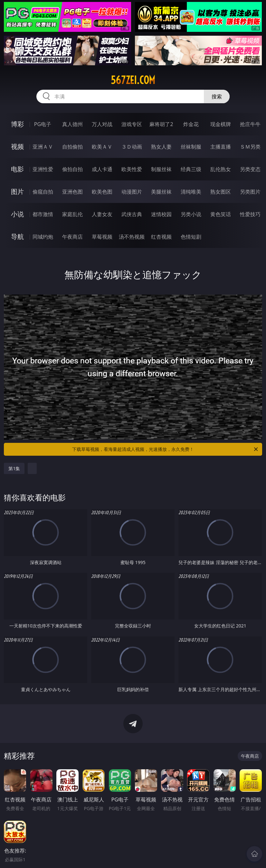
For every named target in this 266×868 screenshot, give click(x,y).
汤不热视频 (132, 237)
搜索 (217, 96)
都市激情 (43, 214)
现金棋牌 (221, 124)
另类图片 (250, 192)
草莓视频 (102, 237)
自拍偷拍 (72, 147)
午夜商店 (72, 237)
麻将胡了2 (161, 124)
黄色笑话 (221, 214)
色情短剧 (191, 237)
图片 (17, 192)
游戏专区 (132, 124)
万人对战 (102, 124)
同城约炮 (43, 237)
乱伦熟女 (221, 169)
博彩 (17, 124)
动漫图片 (132, 192)
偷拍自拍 (72, 169)
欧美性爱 (132, 169)
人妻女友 (102, 214)
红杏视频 (161, 237)
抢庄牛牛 (250, 124)
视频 (17, 146)
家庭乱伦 (72, 214)
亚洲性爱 (43, 169)
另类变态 (250, 169)
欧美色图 (102, 192)
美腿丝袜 (161, 192)
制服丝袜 (161, 169)
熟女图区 (221, 192)
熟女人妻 (161, 147)
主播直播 (221, 147)
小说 (17, 214)
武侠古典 (132, 214)
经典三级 (191, 169)
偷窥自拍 (43, 192)
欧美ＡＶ (102, 147)
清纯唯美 (191, 192)
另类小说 (191, 214)
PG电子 (43, 124)
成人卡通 (102, 169)
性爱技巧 (250, 214)
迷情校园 (161, 214)
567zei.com (133, 80)
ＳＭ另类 (250, 147)
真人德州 (72, 124)
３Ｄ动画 (132, 147)
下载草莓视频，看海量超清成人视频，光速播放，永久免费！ (166, 449)
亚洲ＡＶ (43, 147)
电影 (17, 169)
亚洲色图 (72, 192)
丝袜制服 (191, 147)
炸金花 (191, 124)
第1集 (14, 468)
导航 (17, 237)
